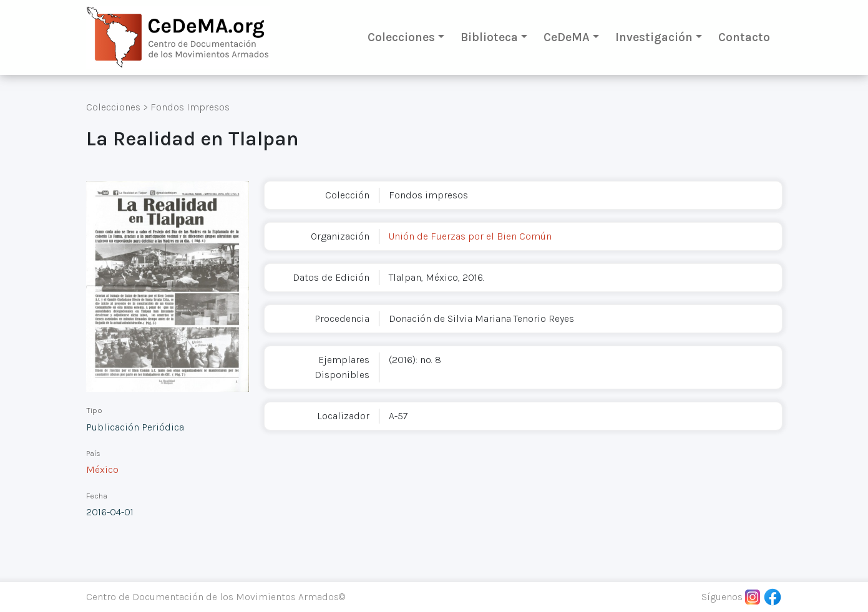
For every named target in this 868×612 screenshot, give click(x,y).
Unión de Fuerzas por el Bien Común (470, 236)
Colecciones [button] (401, 37)
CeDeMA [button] (567, 37)
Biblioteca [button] (489, 37)
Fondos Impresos (190, 107)
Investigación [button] (654, 37)
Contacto (744, 37)
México (102, 469)
